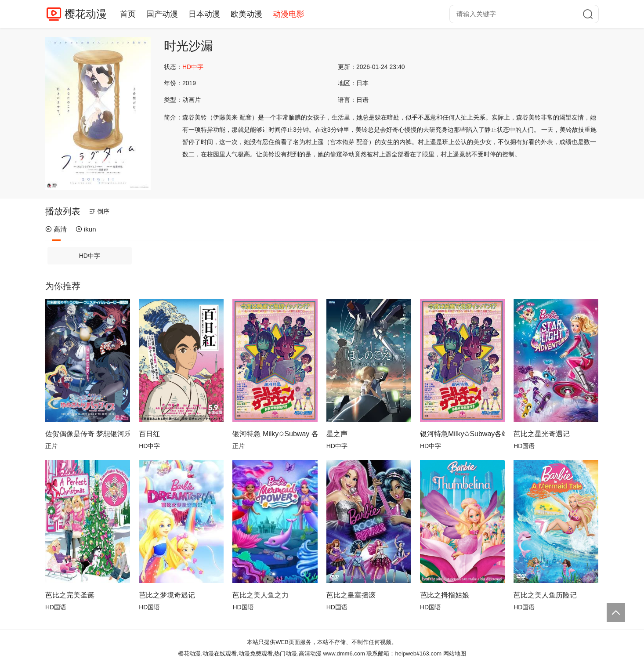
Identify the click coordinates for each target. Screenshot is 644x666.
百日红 (149, 434)
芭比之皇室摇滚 (351, 595)
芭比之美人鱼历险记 (545, 595)
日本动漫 (204, 14)
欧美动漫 (246, 14)
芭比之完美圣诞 (70, 595)
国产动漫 (162, 14)
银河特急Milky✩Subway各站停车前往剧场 (462, 434)
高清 (56, 229)
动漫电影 (289, 14)
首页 (128, 14)
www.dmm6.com (344, 653)
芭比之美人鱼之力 (260, 595)
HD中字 (90, 256)
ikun (86, 229)
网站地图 (455, 653)
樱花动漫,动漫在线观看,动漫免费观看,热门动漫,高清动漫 (250, 653)
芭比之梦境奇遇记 (167, 595)
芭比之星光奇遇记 (542, 434)
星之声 (337, 434)
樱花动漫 (86, 14)
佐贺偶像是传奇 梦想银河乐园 (88, 434)
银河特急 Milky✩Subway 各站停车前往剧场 (275, 434)
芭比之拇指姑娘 (445, 595)
